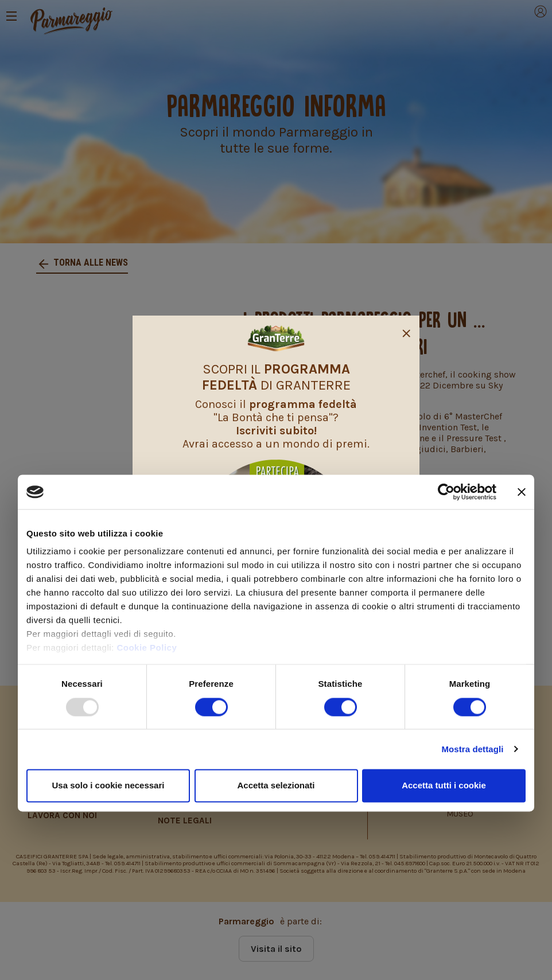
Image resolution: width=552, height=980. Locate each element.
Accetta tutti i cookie (444, 785)
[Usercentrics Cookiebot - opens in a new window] (446, 492)
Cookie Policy (147, 648)
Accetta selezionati (276, 785)
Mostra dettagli (472, 749)
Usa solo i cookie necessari (108, 785)
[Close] (406, 332)
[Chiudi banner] (522, 492)
